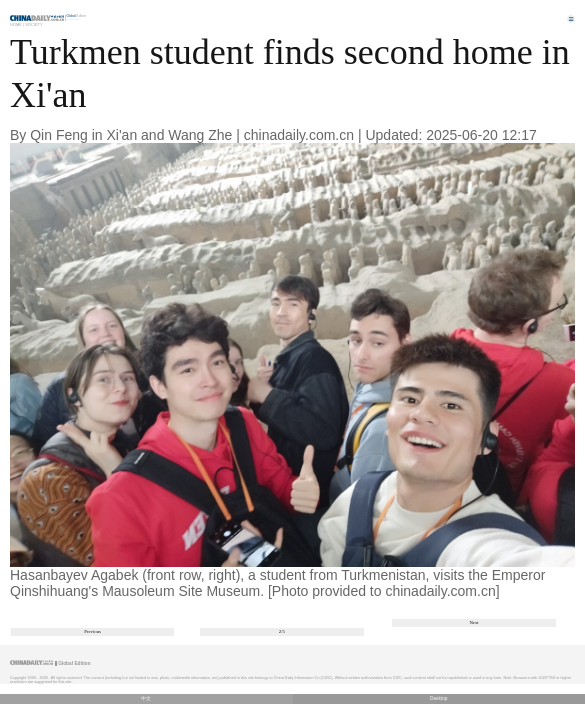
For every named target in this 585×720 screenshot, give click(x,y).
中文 (146, 698)
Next (473, 622)
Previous (92, 631)
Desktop (439, 698)
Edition (77, 16)
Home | (17, 24)
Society (34, 24)
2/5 (282, 631)
